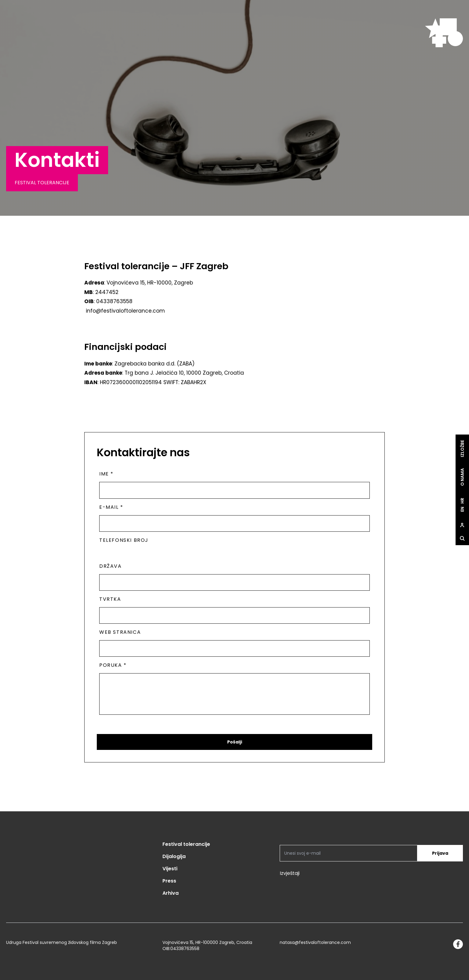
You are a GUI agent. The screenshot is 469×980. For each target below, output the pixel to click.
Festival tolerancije (186, 844)
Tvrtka (110, 599)
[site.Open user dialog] (462, 525)
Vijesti (170, 869)
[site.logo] (444, 33)
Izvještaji (290, 873)
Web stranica (120, 632)
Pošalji (235, 742)
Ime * (106, 474)
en (462, 510)
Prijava (440, 853)
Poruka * (113, 665)
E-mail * (111, 507)
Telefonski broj (124, 540)
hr (462, 501)
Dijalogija (174, 856)
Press (169, 881)
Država (111, 566)
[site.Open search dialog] (462, 539)
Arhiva (171, 893)
